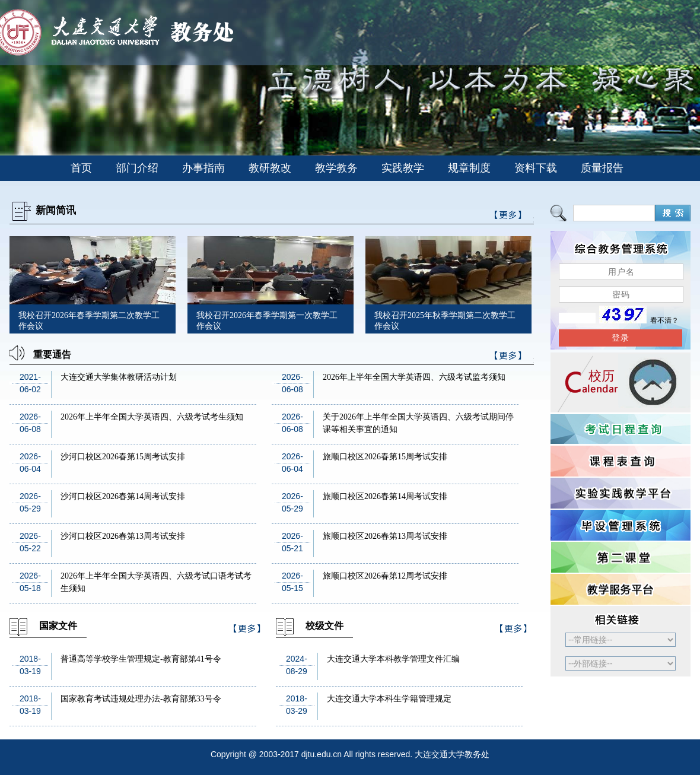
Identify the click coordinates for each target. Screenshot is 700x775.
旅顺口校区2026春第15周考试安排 (385, 457)
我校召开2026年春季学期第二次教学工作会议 (89, 321)
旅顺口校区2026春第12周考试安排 (385, 576)
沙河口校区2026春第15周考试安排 (123, 457)
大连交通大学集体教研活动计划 (119, 377)
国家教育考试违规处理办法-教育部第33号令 (141, 699)
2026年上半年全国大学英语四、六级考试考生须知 (152, 417)
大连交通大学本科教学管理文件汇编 (393, 659)
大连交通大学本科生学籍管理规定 (389, 699)
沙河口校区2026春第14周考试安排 (123, 496)
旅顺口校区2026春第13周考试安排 (385, 536)
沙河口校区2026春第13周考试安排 (123, 536)
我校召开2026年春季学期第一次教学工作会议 (267, 321)
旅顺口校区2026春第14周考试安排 (385, 496)
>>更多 (508, 358)
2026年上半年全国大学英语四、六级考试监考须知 (414, 377)
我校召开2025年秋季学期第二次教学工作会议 (445, 321)
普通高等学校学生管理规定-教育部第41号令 (141, 659)
